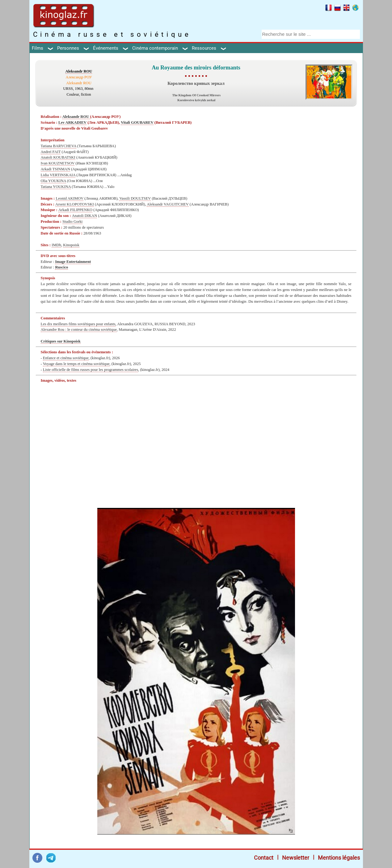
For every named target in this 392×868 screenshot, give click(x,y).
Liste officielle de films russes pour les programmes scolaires (91, 370)
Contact (264, 858)
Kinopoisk (71, 245)
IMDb (56, 245)
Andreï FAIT (51, 152)
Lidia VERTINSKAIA (58, 175)
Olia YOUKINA (53, 181)
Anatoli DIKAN (85, 216)
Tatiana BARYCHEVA (59, 146)
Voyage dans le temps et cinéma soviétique (76, 364)
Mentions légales (339, 858)
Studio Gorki (72, 222)
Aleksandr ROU (79, 71)
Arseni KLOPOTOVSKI (75, 204)
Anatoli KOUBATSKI (58, 157)
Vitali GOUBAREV (137, 123)
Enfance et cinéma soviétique (66, 358)
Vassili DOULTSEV (135, 198)
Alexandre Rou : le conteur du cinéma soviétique (79, 330)
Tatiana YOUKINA (56, 187)
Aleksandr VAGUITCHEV (168, 204)
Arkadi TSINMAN (55, 169)
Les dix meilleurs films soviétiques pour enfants (78, 324)
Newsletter (296, 858)
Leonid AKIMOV (70, 198)
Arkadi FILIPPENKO (75, 210)
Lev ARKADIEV (72, 123)
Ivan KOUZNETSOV (58, 163)
